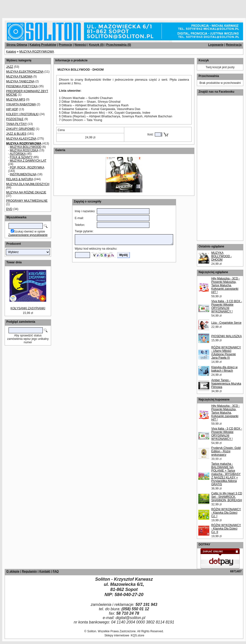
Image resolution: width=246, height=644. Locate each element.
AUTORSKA (18, 154)
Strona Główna (17, 45)
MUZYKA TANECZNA (20, 81)
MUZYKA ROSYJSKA (24, 150)
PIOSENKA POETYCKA (22, 86)
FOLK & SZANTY (21, 157)
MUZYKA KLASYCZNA (21, 139)
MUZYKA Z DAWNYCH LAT (28, 161)
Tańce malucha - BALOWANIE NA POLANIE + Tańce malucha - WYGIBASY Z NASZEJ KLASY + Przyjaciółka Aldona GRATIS (226, 474)
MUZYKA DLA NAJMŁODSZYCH (28, 184)
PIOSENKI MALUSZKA (227, 336)
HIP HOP (12, 109)
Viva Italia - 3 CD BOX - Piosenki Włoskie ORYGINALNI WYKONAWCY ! (227, 306)
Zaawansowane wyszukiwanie (28, 235)
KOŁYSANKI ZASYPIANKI (28, 308)
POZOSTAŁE (15, 119)
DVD (9, 209)
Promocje (65, 45)
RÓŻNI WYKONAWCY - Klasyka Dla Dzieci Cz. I (226, 513)
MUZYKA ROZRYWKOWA (37, 52)
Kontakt (45, 571)
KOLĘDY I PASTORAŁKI (22, 114)
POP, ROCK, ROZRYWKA (27, 167)
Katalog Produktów (43, 45)
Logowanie (216, 45)
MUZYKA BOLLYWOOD (26, 147)
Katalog (11, 52)
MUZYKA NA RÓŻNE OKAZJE (26, 192)
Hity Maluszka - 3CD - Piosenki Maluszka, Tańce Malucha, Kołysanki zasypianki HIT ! (226, 285)
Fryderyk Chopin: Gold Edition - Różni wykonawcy (226, 451)
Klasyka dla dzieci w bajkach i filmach (224, 369)
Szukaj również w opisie (29, 232)
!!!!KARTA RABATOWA (21, 104)
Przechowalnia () (118, 45)
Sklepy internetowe (117, 635)
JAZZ (10, 67)
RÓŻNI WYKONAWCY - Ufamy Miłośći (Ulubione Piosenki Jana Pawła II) (226, 353)
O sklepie (13, 571)
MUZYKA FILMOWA (19, 77)
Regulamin (29, 571)
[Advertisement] (59, 7)
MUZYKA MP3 (16, 100)
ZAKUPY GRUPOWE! (21, 129)
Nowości (81, 45)
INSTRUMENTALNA (23, 174)
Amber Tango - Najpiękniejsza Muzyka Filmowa (226, 384)
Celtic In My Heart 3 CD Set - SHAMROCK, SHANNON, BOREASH (227, 497)
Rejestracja (234, 45)
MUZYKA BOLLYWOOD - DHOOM (222, 256)
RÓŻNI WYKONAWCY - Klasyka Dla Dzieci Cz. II (226, 529)
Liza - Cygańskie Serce (226, 323)
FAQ (56, 571)
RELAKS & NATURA (20, 179)
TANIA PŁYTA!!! (16, 124)
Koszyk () (96, 45)
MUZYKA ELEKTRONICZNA (25, 72)
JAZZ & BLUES (16, 134)
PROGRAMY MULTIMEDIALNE (27, 201)
